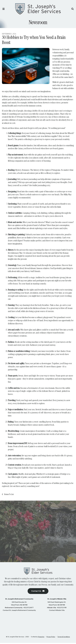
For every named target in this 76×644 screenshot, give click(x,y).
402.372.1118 (62, 609)
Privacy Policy (51, 638)
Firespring (41, 638)
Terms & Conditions (64, 638)
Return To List (9, 495)
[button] (3, 9)
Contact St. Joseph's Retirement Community (19, 611)
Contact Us (38, 592)
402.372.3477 (28, 609)
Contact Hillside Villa (57, 611)
